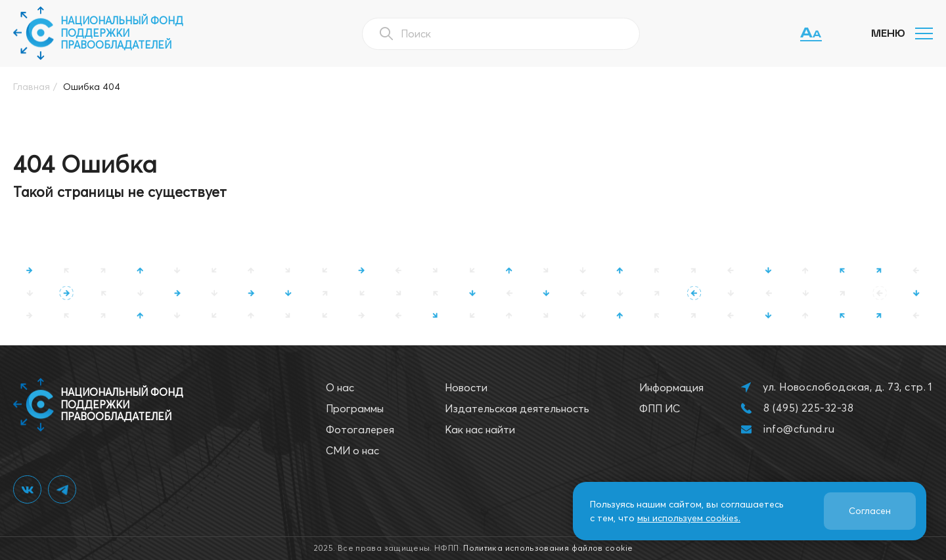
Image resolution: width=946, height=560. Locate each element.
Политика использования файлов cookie (548, 548)
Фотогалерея (360, 429)
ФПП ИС (660, 408)
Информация (671, 387)
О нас (340, 387)
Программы (355, 408)
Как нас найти (480, 429)
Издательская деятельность (517, 408)
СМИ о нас (352, 450)
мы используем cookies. (689, 518)
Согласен (870, 511)
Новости (466, 387)
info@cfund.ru (799, 429)
